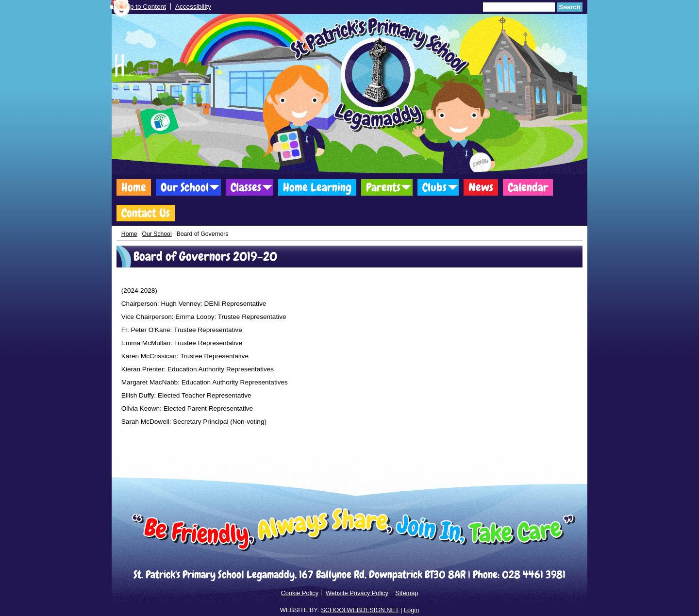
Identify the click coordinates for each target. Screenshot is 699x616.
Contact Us (146, 213)
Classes (246, 187)
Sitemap (407, 593)
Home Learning (317, 187)
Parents (383, 187)
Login (411, 610)
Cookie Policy (300, 593)
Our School (185, 187)
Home (134, 187)
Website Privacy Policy (357, 593)
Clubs (434, 187)
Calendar (528, 187)
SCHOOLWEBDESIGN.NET (360, 610)
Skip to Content (143, 7)
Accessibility (193, 7)
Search (570, 7)
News (481, 187)
